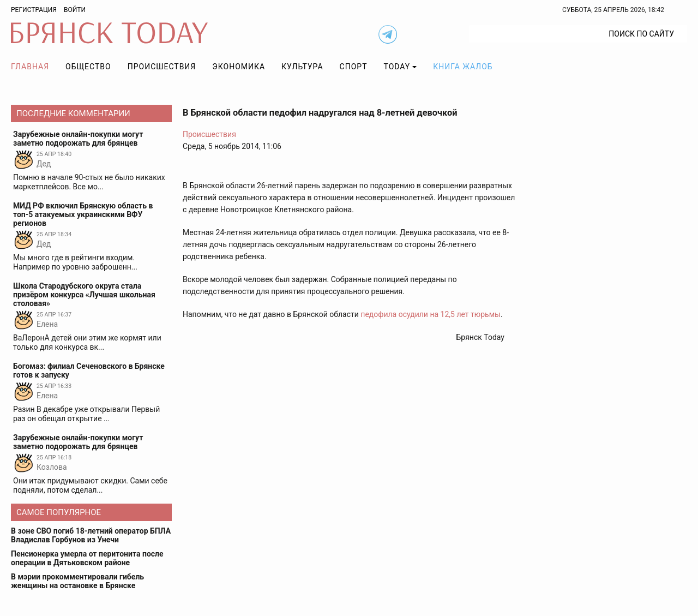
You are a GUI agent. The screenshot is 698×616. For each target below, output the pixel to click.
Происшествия (162, 67)
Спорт (354, 67)
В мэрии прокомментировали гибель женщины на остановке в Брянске (77, 581)
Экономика (239, 67)
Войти (75, 10)
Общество (88, 67)
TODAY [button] (397, 67)
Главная (30, 67)
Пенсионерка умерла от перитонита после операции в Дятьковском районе (87, 558)
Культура (302, 67)
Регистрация (34, 10)
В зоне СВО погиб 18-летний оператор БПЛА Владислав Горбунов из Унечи (91, 535)
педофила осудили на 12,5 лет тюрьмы (431, 314)
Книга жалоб (463, 67)
